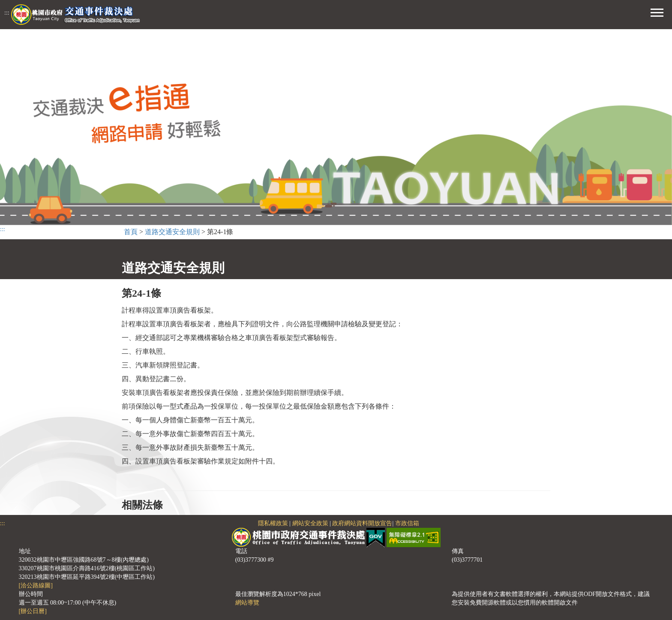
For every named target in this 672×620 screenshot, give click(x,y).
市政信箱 (407, 523)
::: (7, 13)
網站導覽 (247, 603)
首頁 (131, 232)
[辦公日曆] (33, 611)
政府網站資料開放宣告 (362, 523)
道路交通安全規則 (172, 232)
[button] (657, 12)
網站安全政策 (310, 523)
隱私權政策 (273, 523)
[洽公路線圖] (36, 585)
